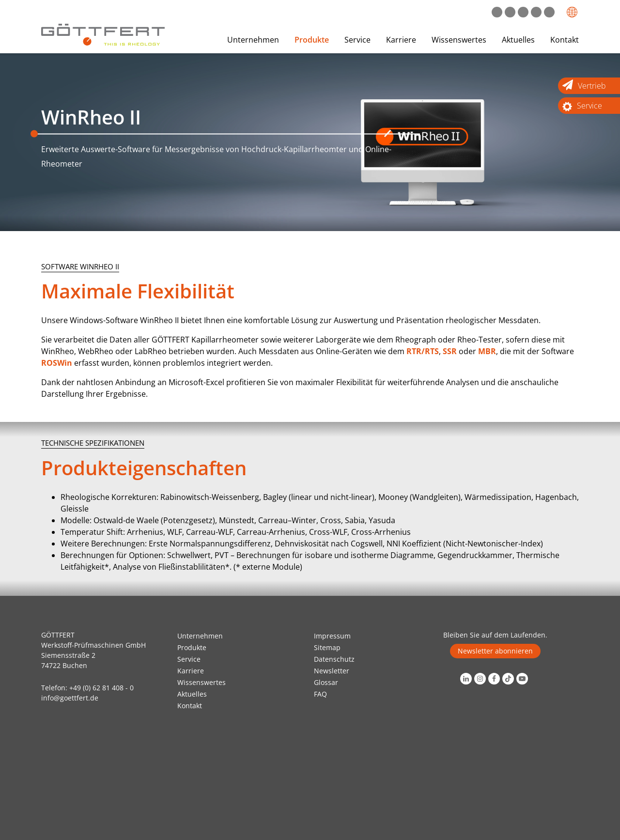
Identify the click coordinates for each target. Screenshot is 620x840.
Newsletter (332, 671)
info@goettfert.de (70, 698)
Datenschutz (334, 659)
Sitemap (327, 647)
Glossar (326, 682)
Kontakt (565, 40)
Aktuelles (518, 40)
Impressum (332, 636)
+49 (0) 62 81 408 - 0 (101, 688)
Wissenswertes (459, 40)
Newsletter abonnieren (495, 651)
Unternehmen (253, 40)
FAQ (320, 694)
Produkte (312, 40)
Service (357, 40)
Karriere (401, 40)
